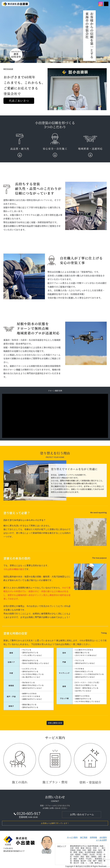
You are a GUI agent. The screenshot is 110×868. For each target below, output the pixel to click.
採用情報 (93, 837)
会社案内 (103, 837)
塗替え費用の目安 (55, 723)
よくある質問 (101, 840)
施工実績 (84, 837)
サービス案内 (72, 837)
